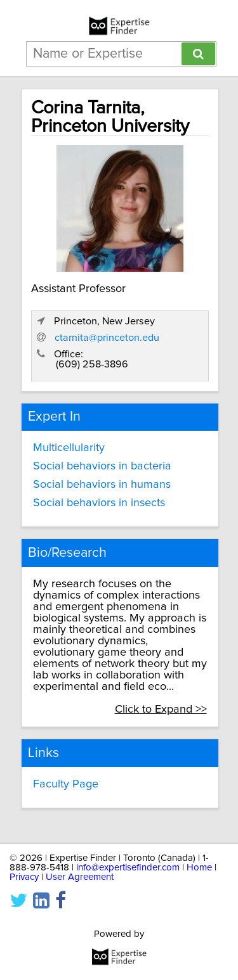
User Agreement (80, 877)
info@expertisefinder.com (128, 868)
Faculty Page (66, 784)
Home (199, 868)
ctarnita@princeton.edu (107, 338)
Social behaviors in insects (99, 503)
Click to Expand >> (161, 710)
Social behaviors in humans (102, 485)
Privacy (24, 877)
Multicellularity (69, 448)
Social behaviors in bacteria (102, 466)
